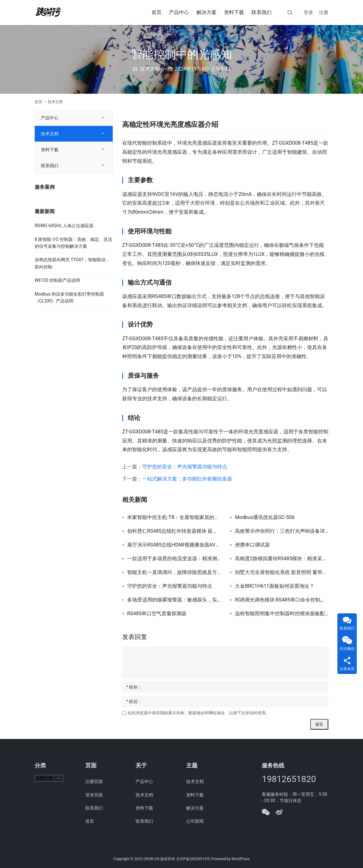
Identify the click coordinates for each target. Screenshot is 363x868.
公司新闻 (195, 821)
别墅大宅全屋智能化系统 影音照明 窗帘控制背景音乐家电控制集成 (282, 572)
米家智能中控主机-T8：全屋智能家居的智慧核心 (174, 517)
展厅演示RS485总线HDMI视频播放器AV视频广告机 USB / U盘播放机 (174, 545)
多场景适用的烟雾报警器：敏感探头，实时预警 (174, 600)
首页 (157, 12)
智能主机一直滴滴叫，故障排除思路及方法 (174, 572)
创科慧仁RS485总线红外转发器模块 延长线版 (174, 531)
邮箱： (134, 701)
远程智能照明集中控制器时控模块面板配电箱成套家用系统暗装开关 (282, 614)
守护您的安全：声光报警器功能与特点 (185, 467)
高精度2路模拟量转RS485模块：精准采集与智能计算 (282, 559)
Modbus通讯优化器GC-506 (265, 517)
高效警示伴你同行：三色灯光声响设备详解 (282, 531)
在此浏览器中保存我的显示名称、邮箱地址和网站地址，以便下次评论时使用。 (199, 713)
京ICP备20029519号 (193, 859)
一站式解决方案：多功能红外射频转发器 (187, 479)
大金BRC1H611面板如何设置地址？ (275, 586)
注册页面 (94, 781)
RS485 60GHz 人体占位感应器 (64, 226)
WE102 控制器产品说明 (57, 280)
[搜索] (290, 12)
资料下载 (234, 12)
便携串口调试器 (252, 545)
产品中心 (179, 12)
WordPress (241, 859)
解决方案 (206, 12)
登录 (308, 12)
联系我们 (261, 12)
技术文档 (150, 69)
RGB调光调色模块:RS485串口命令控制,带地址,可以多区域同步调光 (282, 600)
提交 (319, 724)
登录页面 (94, 795)
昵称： (134, 687)
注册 (324, 12)
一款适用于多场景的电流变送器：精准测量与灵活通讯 (174, 559)
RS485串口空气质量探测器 (157, 614)
